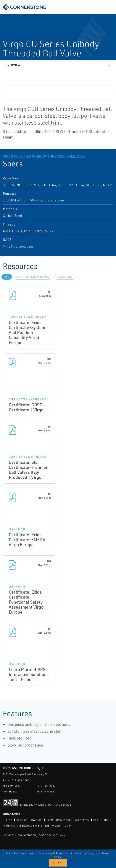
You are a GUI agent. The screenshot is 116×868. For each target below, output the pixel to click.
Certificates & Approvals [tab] (33, 277)
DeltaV (7, 820)
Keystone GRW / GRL (29, 820)
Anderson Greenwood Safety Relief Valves (32, 826)
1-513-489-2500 (45, 786)
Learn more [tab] (65, 277)
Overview (13, 65)
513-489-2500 (20, 780)
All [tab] (7, 277)
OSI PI (68, 826)
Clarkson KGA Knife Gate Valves (68, 820)
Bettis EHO (100, 820)
